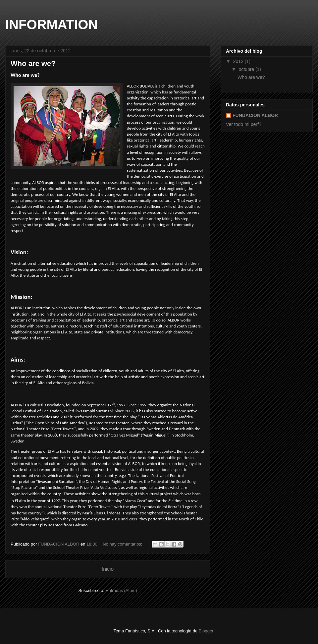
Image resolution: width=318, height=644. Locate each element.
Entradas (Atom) (121, 590)
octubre (247, 69)
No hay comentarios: (123, 544)
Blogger (206, 631)
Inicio (108, 569)
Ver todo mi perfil (243, 124)
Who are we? (33, 63)
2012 (239, 61)
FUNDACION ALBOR (255, 115)
